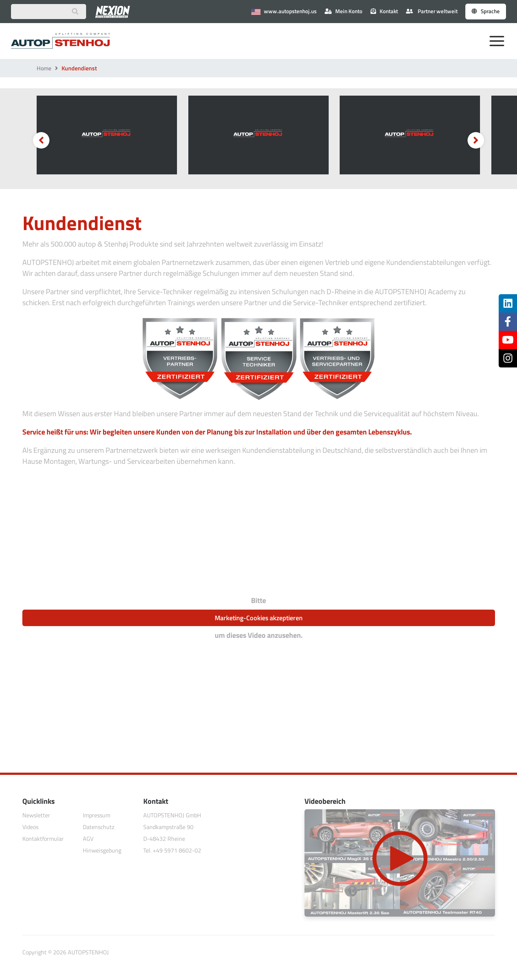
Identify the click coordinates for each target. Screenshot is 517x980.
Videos (30, 827)
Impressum (97, 815)
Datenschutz (99, 827)
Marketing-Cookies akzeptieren (259, 618)
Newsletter (36, 815)
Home (44, 68)
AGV (88, 839)
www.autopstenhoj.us (284, 11)
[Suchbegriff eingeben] (49, 12)
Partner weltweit (432, 11)
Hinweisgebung (102, 850)
